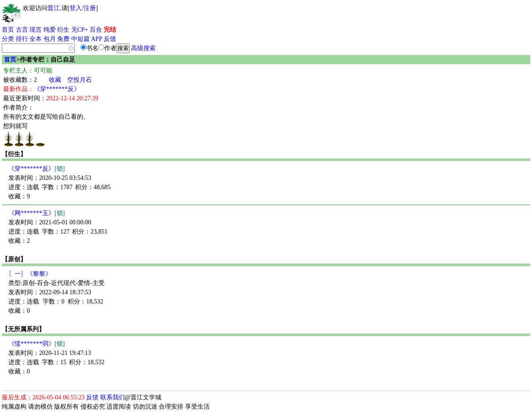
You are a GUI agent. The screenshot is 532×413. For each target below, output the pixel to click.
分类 (8, 39)
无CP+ (80, 30)
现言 (36, 30)
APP (97, 39)
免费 (63, 39)
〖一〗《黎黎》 (30, 274)
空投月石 (80, 80)
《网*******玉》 (36, 213)
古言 (22, 30)
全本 (36, 39)
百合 (96, 30)
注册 (90, 8)
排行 (22, 39)
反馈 (110, 39)
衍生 (63, 30)
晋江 (54, 8)
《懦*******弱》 (36, 344)
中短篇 (80, 39)
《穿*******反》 (57, 89)
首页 (8, 30)
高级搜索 (143, 48)
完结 (110, 30)
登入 (76, 8)
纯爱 (50, 30)
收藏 (55, 80)
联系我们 (113, 397)
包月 (50, 39)
